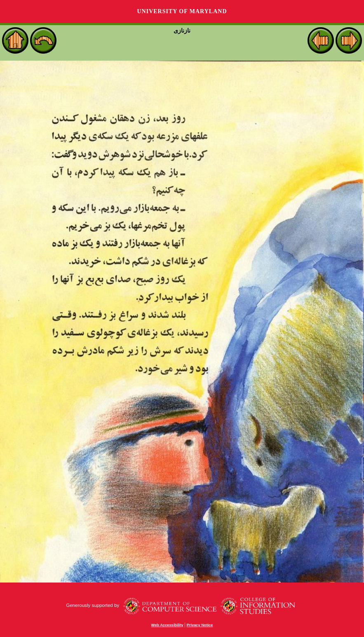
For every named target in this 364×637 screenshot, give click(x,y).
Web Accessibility (167, 625)
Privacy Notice (200, 625)
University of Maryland (182, 11)
